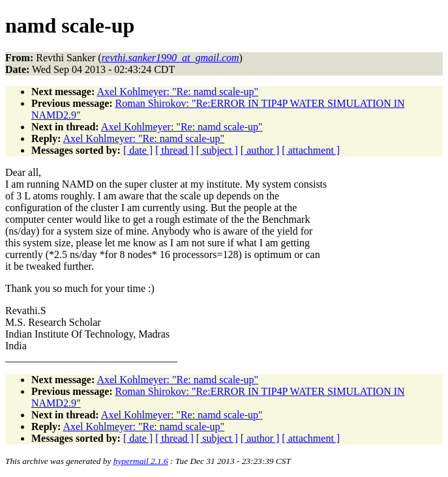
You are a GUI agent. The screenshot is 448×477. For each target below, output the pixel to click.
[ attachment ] (311, 150)
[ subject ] (217, 150)
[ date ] (138, 150)
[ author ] (260, 150)
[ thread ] (174, 150)
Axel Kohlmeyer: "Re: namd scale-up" (177, 92)
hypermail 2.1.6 (141, 461)
